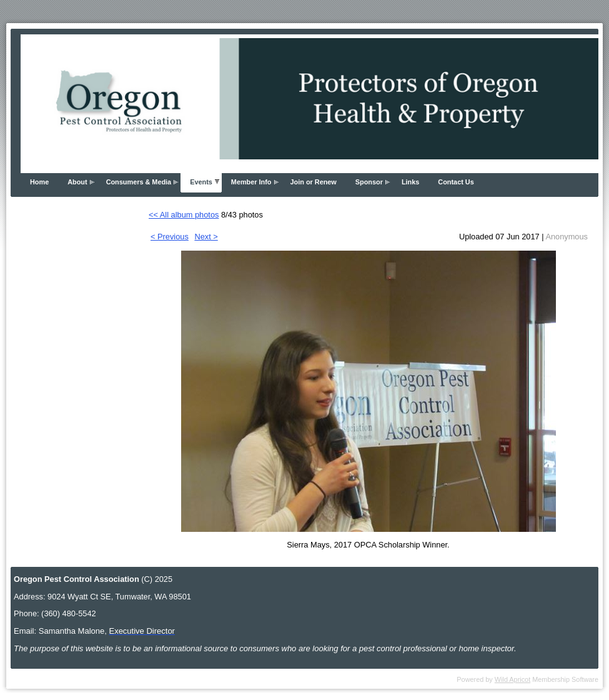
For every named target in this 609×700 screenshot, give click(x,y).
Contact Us (456, 182)
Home (39, 182)
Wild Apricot (512, 679)
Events (201, 182)
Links (410, 182)
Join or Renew (314, 182)
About (77, 182)
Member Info (251, 182)
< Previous (170, 237)
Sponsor (369, 182)
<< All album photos (184, 215)
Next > (206, 237)
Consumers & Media (139, 182)
